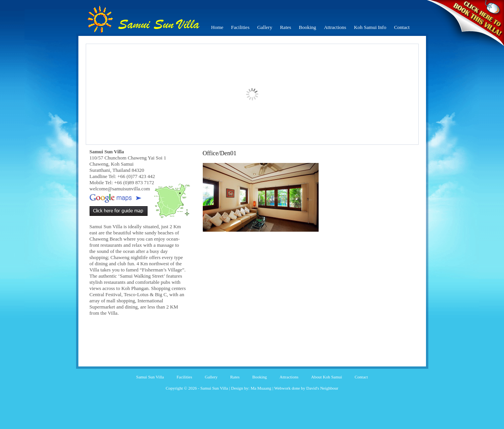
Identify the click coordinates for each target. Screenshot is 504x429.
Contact (402, 27)
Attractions (335, 27)
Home (217, 27)
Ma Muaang (261, 388)
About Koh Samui (326, 377)
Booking (308, 27)
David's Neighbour (322, 388)
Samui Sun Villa (150, 377)
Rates (286, 27)
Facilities (240, 27)
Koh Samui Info (370, 27)
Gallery (265, 27)
